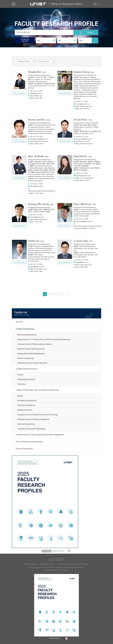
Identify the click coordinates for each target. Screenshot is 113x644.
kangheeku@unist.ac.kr (83, 176)
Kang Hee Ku (80, 156)
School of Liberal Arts (24, 449)
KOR (95, 4)
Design (20, 396)
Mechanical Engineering (27, 335)
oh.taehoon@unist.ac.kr (84, 139)
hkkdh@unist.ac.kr (36, 94)
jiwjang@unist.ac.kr (82, 262)
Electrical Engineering (26, 424)
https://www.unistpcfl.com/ (85, 178)
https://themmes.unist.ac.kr (39, 141)
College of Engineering (25, 329)
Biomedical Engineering (27, 401)
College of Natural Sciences (27, 369)
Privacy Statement (30, 564)
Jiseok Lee (34, 241)
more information (19, 94)
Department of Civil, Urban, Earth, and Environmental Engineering (44, 340)
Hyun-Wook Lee (82, 204)
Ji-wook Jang (81, 241)
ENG (99, 4)
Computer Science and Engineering (31, 429)
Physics (20, 375)
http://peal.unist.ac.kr (83, 141)
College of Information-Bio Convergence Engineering (37, 390)
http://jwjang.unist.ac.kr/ (84, 265)
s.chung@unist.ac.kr (82, 104)
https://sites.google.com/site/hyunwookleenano (89, 226)
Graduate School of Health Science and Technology (38, 415)
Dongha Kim (35, 72)
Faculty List (21, 312)
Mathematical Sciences (26, 379)
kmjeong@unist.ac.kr (37, 217)
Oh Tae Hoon (80, 120)
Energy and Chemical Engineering (31, 354)
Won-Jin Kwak (36, 156)
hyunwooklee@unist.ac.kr (84, 221)
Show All (19, 322)
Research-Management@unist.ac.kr (73, 568)
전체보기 (89, 33)
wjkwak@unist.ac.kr (37, 186)
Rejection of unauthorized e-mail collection (72, 564)
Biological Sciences (25, 410)
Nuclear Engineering (25, 358)
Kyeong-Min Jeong (38, 204)
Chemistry (21, 384)
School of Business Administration (29, 442)
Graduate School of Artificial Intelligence (33, 419)
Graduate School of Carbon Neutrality (32, 363)
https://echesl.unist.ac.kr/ (39, 220)
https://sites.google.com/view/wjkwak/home (43, 191)
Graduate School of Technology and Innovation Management (40, 435)
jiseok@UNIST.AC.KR (37, 267)
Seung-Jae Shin (37, 120)
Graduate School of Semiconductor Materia (34, 344)
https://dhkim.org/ (36, 96)
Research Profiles (58, 551)
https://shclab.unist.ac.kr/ (84, 106)
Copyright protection (47, 564)
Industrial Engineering (26, 405)
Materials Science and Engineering (31, 349)
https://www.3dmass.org (38, 269)
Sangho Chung (81, 72)
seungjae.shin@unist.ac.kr (39, 139)
